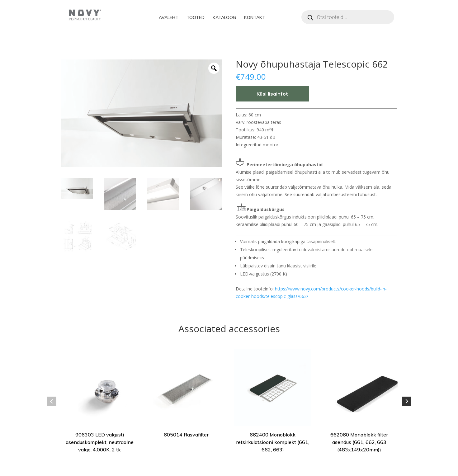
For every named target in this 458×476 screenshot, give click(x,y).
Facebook (282, 18)
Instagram (295, 18)
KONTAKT (255, 18)
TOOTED (196, 18)
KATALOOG (224, 18)
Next (407, 401)
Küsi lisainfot (272, 94)
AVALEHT (169, 18)
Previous (52, 401)
